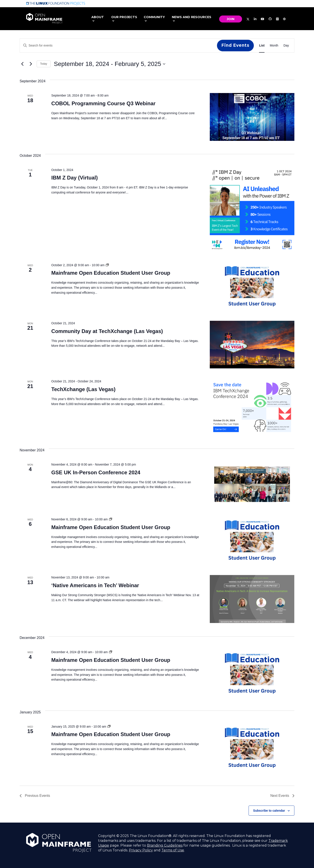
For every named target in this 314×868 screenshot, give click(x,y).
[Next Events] (31, 64)
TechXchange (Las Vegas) (83, 389)
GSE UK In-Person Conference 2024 (96, 472)
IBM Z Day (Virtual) (74, 178)
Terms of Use (173, 850)
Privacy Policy (141, 850)
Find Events (235, 45)
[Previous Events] (22, 64)
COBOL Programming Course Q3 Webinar (103, 103)
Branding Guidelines (165, 845)
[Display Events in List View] (262, 46)
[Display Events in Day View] (286, 46)
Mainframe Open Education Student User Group (111, 273)
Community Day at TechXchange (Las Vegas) (107, 331)
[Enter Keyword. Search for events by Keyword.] (118, 46)
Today (44, 64)
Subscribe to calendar (269, 811)
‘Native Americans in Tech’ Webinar (95, 585)
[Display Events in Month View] (274, 46)
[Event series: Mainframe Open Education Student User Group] (107, 265)
